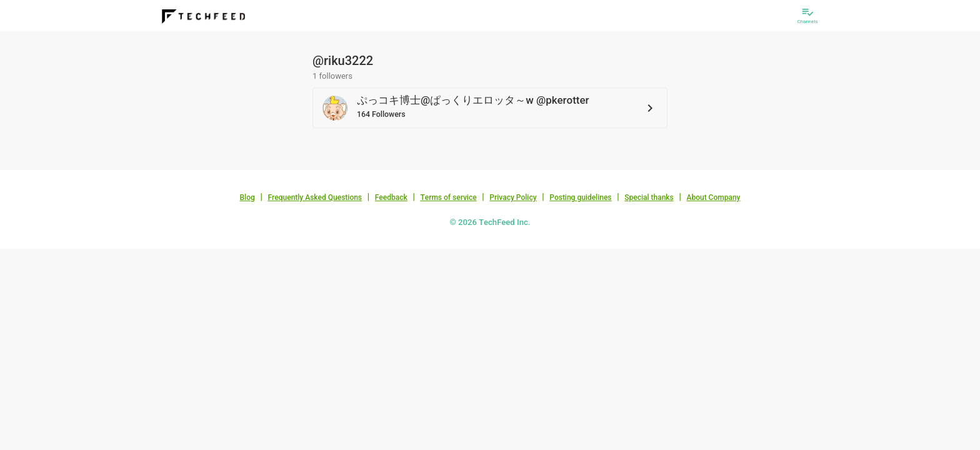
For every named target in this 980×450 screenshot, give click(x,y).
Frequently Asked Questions (315, 197)
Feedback (391, 197)
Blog (247, 197)
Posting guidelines (580, 197)
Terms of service (448, 197)
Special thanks (649, 197)
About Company (713, 197)
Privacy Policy (513, 197)
